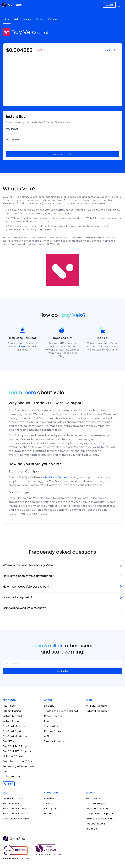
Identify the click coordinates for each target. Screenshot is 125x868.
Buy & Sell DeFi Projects (17, 746)
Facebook (50, 799)
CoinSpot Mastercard (16, 736)
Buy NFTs (8, 741)
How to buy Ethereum (16, 814)
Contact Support (96, 804)
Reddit (48, 814)
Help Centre (93, 799)
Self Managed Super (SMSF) (20, 767)
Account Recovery (97, 809)
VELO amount (12, 140)
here (22, 347)
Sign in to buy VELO (63, 154)
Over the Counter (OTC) (17, 761)
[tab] (63, 566)
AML (47, 736)
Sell (16, 20)
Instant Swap (11, 721)
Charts (53, 20)
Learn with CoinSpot (15, 799)
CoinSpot (15, 839)
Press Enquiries (53, 716)
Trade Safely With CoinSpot (61, 711)
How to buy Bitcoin (14, 809)
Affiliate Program (96, 706)
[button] (63, 566)
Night (9, 784)
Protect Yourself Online (100, 819)
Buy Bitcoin (10, 706)
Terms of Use (52, 726)
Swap (27, 20)
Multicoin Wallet (56, 477)
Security (49, 706)
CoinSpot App (11, 777)
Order (40, 20)
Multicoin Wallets (13, 756)
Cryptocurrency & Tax (16, 819)
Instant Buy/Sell (12, 716)
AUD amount (12, 129)
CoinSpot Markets (14, 726)
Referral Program (96, 711)
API (5, 772)
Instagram (50, 809)
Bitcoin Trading (12, 711)
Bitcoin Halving (12, 804)
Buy (7, 20)
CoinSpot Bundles (14, 731)
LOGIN (109, 5)
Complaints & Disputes (100, 814)
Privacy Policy (53, 731)
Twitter (49, 804)
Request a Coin (95, 824)
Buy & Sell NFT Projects (17, 751)
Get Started (63, 671)
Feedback (92, 829)
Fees (47, 721)
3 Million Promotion (56, 741)
